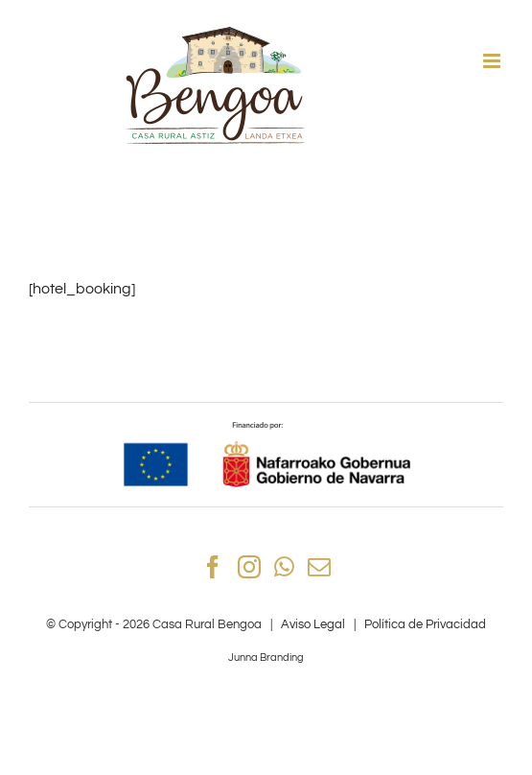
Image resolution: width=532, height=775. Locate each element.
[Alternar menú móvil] (493, 61)
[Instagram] (249, 567)
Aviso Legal (313, 624)
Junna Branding (266, 658)
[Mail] (319, 567)
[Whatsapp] (284, 567)
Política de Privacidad (425, 624)
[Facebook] (213, 567)
